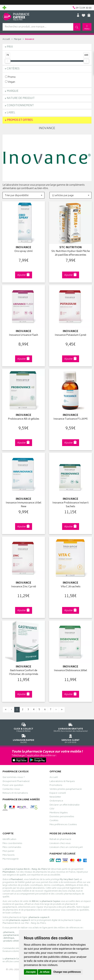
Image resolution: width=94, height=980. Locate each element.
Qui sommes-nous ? (14, 775)
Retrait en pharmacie (60, 837)
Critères (13, 69)
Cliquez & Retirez (23, 724)
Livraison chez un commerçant (66, 844)
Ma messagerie (11, 856)
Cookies (54, 818)
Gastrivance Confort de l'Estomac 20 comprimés (24, 669)
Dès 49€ (70, 724)
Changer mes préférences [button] (67, 972)
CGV (52, 806)
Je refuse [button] (45, 972)
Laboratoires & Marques (62, 779)
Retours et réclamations (15, 790)
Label (11, 113)
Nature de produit (21, 98)
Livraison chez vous (60, 841)
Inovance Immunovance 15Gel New (23, 503)
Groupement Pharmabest (16, 779)
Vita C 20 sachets (71, 584)
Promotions (56, 782)
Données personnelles (62, 814)
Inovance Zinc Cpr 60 (24, 584)
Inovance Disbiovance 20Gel (70, 668)
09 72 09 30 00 (70, 735)
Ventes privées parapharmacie (66, 786)
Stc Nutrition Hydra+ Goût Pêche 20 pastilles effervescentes (71, 253)
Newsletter (55, 794)
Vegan (10, 82)
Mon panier (8, 848)
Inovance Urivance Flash (23, 334)
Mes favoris (9, 852)
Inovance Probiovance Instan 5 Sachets (71, 503)
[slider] (8, 61)
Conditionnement (20, 106)
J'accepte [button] (31, 972)
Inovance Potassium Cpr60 (70, 334)
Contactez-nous (11, 786)
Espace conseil (58, 790)
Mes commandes (12, 844)
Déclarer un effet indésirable (65, 802)
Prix (10, 47)
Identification (9, 837)
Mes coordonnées (12, 841)
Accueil (6, 39)
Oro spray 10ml (23, 251)
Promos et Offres (20, 120)
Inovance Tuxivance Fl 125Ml (70, 418)
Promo (10, 77)
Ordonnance (56, 798)
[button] (23, 195)
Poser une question (13, 782)
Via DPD (23, 735)
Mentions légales (59, 810)
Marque (18, 39)
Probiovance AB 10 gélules (24, 418)
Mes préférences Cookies (63, 822)
